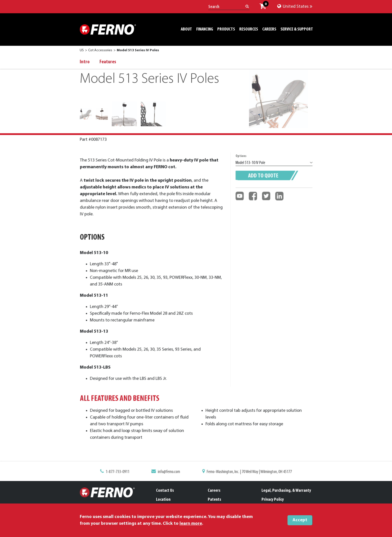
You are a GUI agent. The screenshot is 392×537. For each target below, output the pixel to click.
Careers (214, 491)
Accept (300, 520)
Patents (214, 500)
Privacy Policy (273, 500)
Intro (85, 62)
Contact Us (165, 491)
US (82, 50)
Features (108, 62)
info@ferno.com (170, 472)
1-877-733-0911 (122, 472)
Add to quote (263, 181)
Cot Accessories (100, 50)
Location (163, 500)
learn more (191, 524)
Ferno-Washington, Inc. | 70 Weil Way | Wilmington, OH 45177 (246, 472)
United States (295, 7)
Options (243, 163)
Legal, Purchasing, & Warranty (286, 491)
